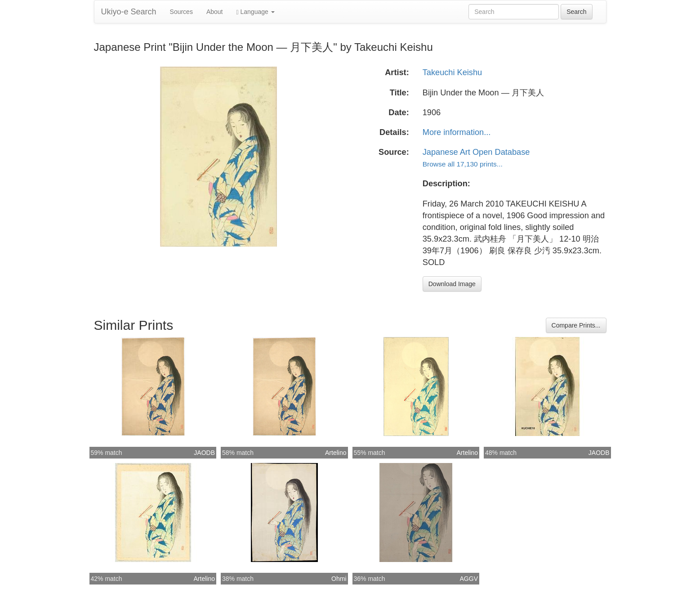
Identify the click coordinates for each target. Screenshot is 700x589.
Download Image (452, 284)
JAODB (204, 453)
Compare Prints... (576, 325)
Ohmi (339, 579)
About (215, 12)
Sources (181, 12)
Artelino (336, 453)
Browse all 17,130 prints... (463, 164)
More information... (457, 132)
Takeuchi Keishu (452, 72)
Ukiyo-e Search (129, 12)
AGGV (469, 579)
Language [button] (256, 12)
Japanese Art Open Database (476, 152)
